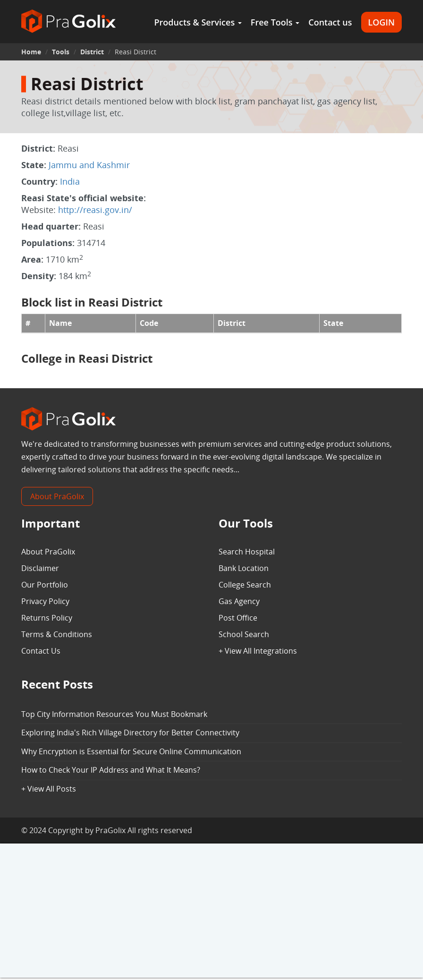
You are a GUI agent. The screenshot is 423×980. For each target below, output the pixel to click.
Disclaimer (40, 568)
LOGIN (382, 22)
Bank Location (244, 568)
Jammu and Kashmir (89, 165)
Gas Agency (239, 601)
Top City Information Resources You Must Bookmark (114, 714)
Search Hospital (247, 552)
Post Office (238, 618)
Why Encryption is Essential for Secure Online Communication (131, 751)
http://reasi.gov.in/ (95, 210)
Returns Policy (47, 618)
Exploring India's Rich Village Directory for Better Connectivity (130, 733)
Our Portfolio (45, 585)
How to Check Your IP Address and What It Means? (111, 770)
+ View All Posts (49, 789)
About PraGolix (57, 496)
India (70, 181)
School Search (244, 634)
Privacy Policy (45, 601)
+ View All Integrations (258, 651)
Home (31, 52)
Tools (61, 52)
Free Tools (275, 22)
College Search (245, 585)
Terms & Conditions (57, 634)
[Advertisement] (211, 912)
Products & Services (198, 22)
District (92, 52)
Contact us (330, 22)
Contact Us (41, 651)
